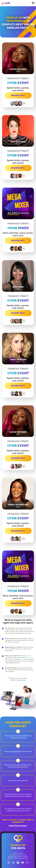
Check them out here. (18, 826)
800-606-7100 (13, 858)
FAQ (21, 853)
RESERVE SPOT (18, 95)
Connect (29, 657)
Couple (28, 656)
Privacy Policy (13, 855)
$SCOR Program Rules (15, 857)
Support (26, 857)
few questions (15, 751)
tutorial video (21, 680)
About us (16, 853)
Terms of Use (22, 855)
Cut (22, 659)
